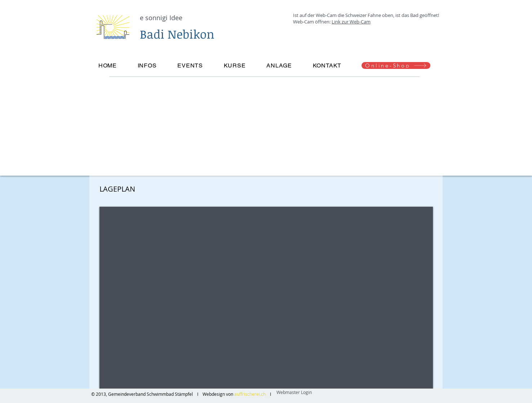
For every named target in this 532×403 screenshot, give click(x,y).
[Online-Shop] (396, 65)
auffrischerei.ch (251, 394)
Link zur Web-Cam (351, 22)
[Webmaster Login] (294, 392)
